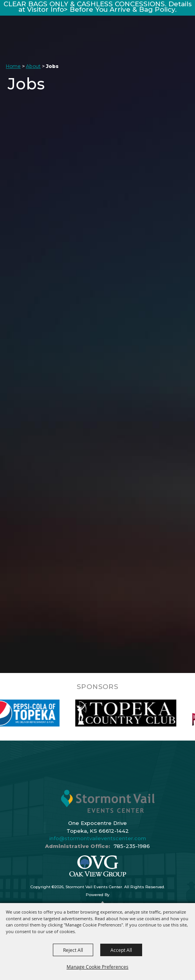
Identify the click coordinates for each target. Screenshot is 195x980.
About (33, 66)
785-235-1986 (132, 846)
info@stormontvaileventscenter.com (98, 838)
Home (13, 66)
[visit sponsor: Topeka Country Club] (134, 713)
